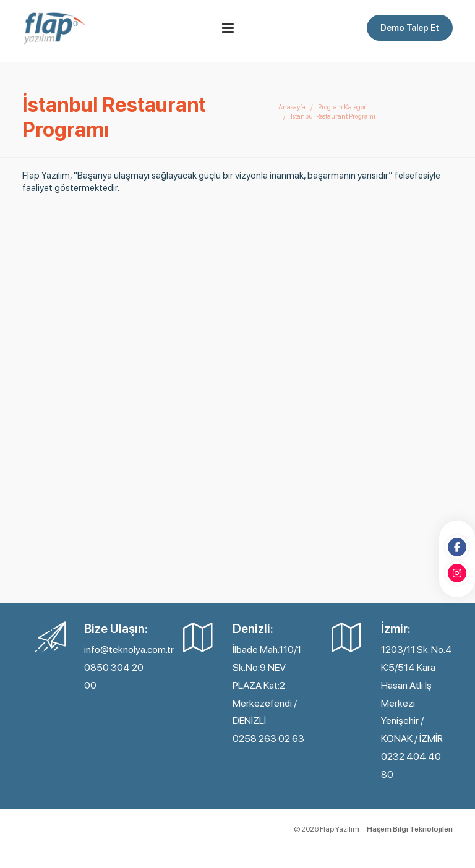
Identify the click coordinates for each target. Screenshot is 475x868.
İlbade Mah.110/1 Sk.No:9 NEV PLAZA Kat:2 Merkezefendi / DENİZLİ (267, 685)
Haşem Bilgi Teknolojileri (410, 829)
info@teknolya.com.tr (129, 649)
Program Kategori (343, 107)
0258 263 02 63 (268, 738)
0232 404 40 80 (411, 765)
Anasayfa (292, 107)
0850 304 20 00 (114, 676)
